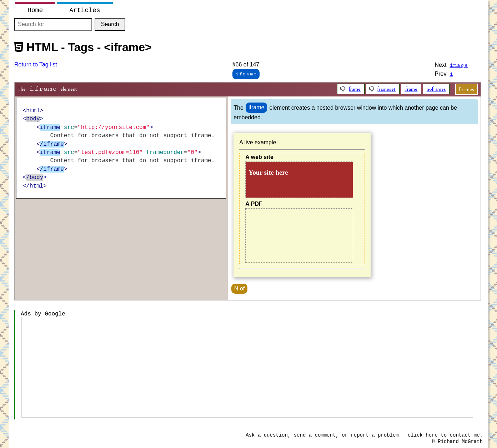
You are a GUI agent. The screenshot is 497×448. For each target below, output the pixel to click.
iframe (411, 89)
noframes (436, 89)
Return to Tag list (36, 64)
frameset (386, 89)
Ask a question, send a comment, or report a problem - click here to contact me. (364, 435)
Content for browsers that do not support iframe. (299, 180)
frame (355, 89)
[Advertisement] (247, 367)
